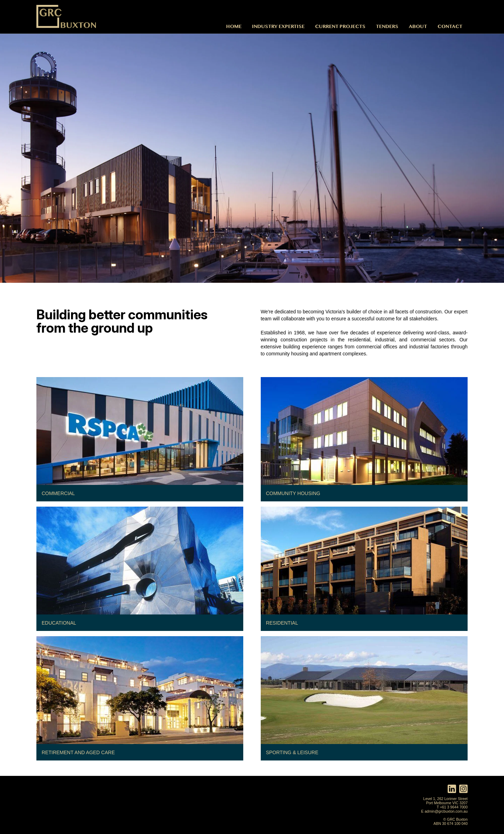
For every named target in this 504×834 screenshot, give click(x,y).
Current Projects (340, 26)
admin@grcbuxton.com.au (446, 811)
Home (234, 26)
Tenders (387, 26)
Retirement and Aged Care (78, 752)
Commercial (58, 493)
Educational (59, 623)
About (418, 26)
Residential (282, 623)
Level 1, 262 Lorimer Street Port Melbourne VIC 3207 (445, 801)
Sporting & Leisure (292, 752)
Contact (450, 26)
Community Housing (293, 493)
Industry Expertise (278, 26)
